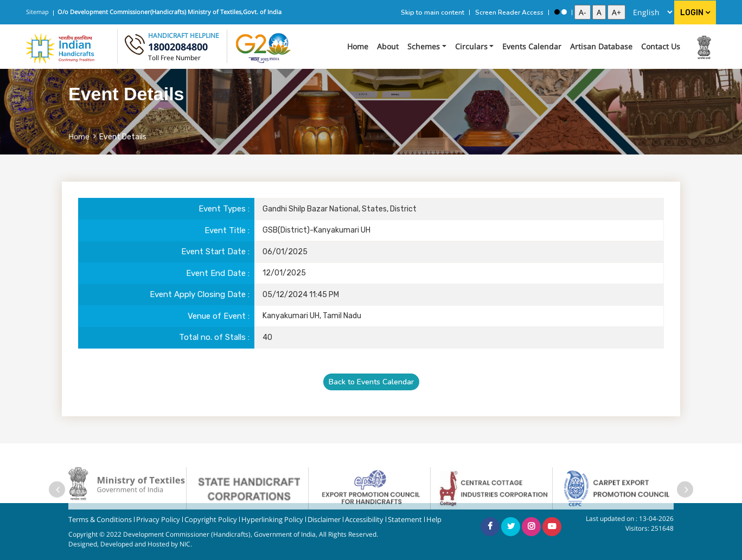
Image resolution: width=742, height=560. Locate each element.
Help (434, 520)
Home (358, 46)
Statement (405, 520)
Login (695, 13)
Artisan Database (601, 46)
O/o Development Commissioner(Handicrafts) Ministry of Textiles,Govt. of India (169, 12)
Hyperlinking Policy (272, 520)
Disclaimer (324, 520)
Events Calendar (532, 46)
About (388, 46)
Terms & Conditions (100, 520)
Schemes (424, 46)
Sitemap (37, 12)
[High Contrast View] (557, 12)
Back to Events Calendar (371, 382)
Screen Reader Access (509, 12)
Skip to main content (433, 12)
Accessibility (364, 520)
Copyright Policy (211, 520)
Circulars (471, 46)
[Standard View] (564, 12)
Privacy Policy (158, 520)
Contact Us (661, 46)
